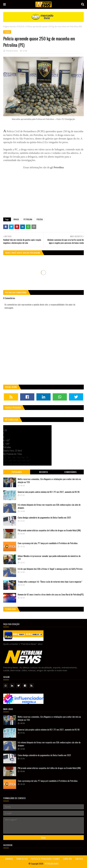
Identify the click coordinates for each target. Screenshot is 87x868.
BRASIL (16, 219)
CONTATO (79, 859)
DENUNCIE (9, 859)
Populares (17, 472)
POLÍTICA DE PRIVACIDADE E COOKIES (45, 859)
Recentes (43, 472)
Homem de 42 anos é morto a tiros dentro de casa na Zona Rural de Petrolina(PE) (51, 594)
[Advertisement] (43, 192)
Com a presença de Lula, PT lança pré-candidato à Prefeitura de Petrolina (48, 543)
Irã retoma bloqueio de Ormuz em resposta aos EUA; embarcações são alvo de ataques (49, 506)
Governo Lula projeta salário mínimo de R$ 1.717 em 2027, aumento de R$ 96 (49, 492)
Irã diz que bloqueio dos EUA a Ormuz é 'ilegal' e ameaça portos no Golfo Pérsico (50, 569)
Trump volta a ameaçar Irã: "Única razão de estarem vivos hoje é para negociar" (50, 582)
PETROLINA (28, 219)
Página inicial (9, 27)
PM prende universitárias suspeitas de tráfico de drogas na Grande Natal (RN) (49, 530)
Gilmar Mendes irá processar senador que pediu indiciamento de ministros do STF (49, 558)
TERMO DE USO (22, 859)
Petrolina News (12, 51)
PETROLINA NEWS (52, 864)
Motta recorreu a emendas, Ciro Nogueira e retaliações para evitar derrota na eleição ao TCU (49, 481)
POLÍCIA (21, 27)
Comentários (70, 472)
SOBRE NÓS (67, 859)
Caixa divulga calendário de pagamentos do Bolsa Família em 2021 (44, 517)
